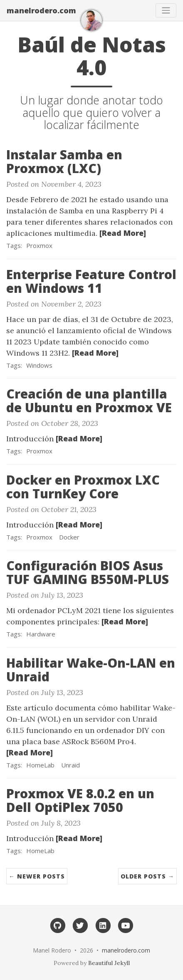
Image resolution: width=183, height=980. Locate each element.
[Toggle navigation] (166, 10)
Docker (69, 537)
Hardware (41, 634)
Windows (39, 365)
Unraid (70, 765)
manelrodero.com (41, 10)
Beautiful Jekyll (109, 963)
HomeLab (40, 765)
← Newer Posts (37, 876)
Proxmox (39, 245)
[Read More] (123, 233)
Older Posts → (147, 876)
